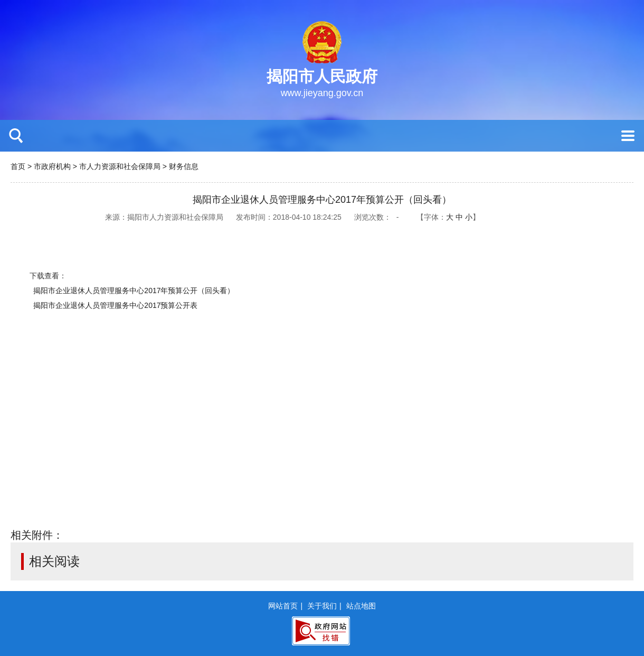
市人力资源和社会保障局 (120, 166)
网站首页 (283, 606)
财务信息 (184, 166)
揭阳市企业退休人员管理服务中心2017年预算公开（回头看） (134, 290)
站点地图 (361, 606)
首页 (18, 166)
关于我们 (322, 606)
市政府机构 (52, 166)
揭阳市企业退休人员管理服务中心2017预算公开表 (115, 305)
